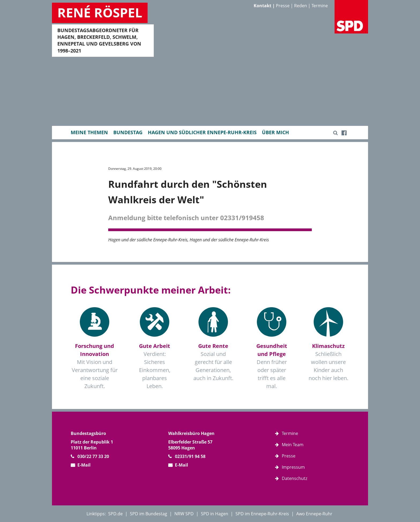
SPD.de (115, 514)
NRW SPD (184, 514)
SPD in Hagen (215, 514)
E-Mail (84, 465)
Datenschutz (295, 478)
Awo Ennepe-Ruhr (314, 514)
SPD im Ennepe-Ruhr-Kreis (262, 514)
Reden (301, 6)
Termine (320, 6)
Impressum (293, 467)
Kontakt (262, 6)
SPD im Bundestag (149, 514)
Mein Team (293, 445)
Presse (283, 6)
